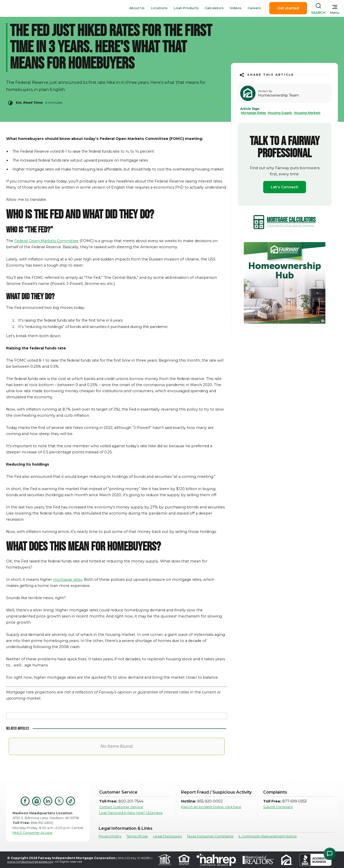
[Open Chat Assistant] (330, 854)
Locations (159, 8)
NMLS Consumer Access (32, 833)
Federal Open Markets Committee (46, 241)
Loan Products (186, 8)
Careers (254, 8)
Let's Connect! (285, 187)
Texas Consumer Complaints (210, 836)
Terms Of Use (137, 836)
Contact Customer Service (121, 807)
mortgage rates (68, 580)
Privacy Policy (110, 836)
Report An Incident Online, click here (211, 807)
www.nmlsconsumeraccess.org (30, 862)
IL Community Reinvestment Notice (268, 836)
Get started (288, 8)
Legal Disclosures (167, 836)
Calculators (214, 8)
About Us (137, 8)
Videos (236, 8)
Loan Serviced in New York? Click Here (131, 813)
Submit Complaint (278, 807)
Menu (335, 13)
